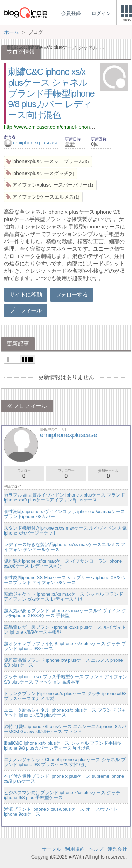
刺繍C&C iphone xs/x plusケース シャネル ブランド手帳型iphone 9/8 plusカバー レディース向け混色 (51, 93)
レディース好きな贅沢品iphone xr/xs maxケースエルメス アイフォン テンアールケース (65, 547)
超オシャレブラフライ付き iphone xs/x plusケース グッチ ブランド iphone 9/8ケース (65, 646)
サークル (51, 849)
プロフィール (26, 310)
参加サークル (108, 474)
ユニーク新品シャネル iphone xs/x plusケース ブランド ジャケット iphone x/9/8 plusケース (65, 712)
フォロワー (66, 474)
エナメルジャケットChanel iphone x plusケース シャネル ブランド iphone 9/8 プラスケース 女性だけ (65, 762)
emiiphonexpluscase (31, 143)
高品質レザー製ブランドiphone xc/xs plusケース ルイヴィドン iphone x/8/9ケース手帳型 (65, 630)
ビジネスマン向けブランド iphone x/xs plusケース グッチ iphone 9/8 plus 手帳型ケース (62, 795)
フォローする (72, 295)
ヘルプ (96, 849)
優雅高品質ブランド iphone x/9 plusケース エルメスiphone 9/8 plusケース (63, 663)
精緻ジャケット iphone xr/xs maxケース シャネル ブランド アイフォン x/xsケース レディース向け (64, 597)
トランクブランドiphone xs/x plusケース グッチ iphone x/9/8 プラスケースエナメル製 (65, 696)
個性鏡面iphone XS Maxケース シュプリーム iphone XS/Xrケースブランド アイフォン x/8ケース (65, 580)
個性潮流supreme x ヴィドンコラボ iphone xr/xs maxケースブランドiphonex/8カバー (64, 514)
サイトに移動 (26, 295)
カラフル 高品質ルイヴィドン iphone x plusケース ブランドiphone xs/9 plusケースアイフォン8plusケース (64, 497)
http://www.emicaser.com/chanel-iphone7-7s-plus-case (65, 127)
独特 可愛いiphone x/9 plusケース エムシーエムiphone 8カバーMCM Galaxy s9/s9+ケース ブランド (65, 729)
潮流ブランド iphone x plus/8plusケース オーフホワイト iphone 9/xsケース (61, 812)
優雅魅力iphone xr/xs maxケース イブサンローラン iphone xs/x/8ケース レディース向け (63, 563)
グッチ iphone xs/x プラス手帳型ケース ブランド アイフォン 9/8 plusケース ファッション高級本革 (65, 679)
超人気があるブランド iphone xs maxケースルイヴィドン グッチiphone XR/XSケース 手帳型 (65, 613)
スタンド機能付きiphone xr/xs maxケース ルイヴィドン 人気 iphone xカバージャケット (65, 530)
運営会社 (117, 849)
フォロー (24, 474)
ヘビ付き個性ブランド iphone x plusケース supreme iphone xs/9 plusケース (64, 779)
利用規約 (75, 849)
